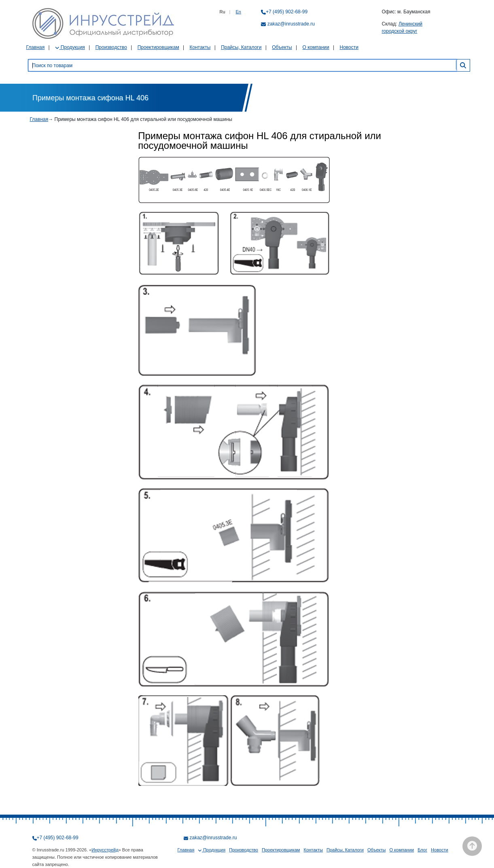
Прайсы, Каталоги (241, 47)
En (239, 12)
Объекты (282, 47)
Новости (349, 47)
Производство (111, 47)
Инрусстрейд (105, 850)
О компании (316, 47)
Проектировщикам (158, 47)
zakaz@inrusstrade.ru (291, 24)
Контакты (200, 47)
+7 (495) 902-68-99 (287, 12)
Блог (422, 850)
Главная (36, 47)
